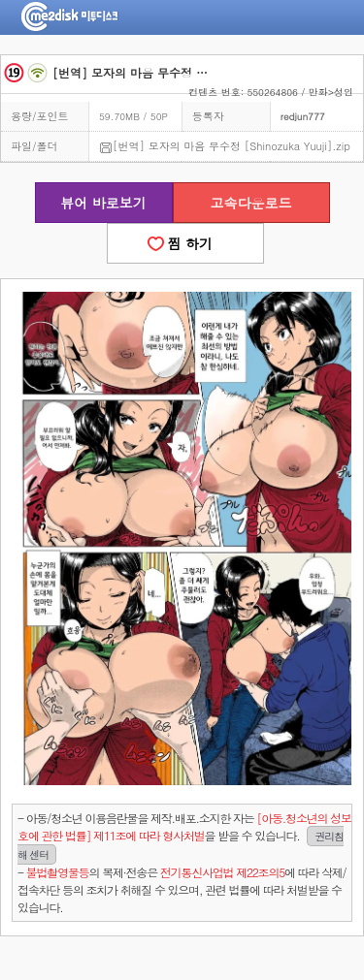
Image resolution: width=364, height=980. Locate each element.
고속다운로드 (251, 203)
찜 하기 (185, 243)
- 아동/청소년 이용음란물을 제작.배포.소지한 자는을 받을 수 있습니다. (184, 837)
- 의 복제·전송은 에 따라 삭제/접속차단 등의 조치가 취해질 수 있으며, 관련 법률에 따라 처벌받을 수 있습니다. (182, 889)
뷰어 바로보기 (103, 203)
